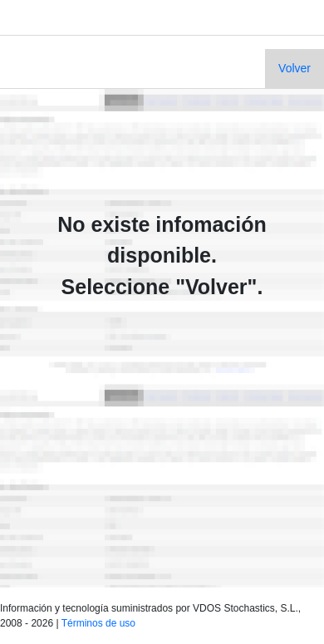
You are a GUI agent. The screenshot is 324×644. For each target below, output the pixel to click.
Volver (295, 68)
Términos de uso (98, 623)
